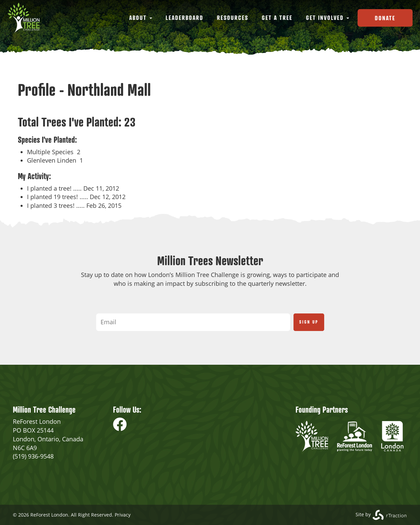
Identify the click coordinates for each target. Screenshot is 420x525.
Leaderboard (185, 18)
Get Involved (328, 18)
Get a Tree (277, 18)
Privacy (123, 515)
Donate (385, 18)
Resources (233, 18)
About (141, 18)
